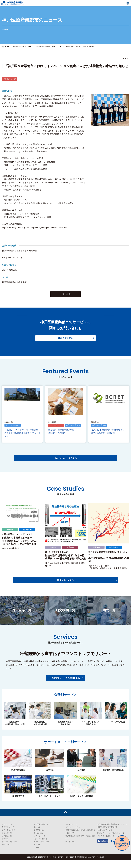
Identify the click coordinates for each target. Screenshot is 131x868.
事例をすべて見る (65, 588)
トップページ (7, 832)
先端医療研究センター (106, 838)
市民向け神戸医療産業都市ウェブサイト (112, 832)
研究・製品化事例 (9, 838)
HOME (7, 47)
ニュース (37, 855)
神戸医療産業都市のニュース (22, 47)
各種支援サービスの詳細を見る (65, 686)
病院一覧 (5, 847)
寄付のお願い (39, 841)
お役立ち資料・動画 (9, 850)
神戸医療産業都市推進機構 (107, 835)
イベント (37, 852)
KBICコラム (6, 852)
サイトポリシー (71, 832)
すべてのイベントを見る (65, 466)
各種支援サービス (9, 835)
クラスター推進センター (107, 844)
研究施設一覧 (7, 844)
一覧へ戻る (65, 305)
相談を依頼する (65, 349)
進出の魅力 (38, 835)
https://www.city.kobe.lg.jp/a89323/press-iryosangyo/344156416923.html (35, 228)
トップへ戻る (65, 820)
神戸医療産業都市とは (42, 832)
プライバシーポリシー (74, 835)
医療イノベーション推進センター (110, 841)
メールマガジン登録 (41, 850)
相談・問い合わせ (40, 847)
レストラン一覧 (40, 844)
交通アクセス (39, 838)
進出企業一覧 (7, 841)
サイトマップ (70, 850)
